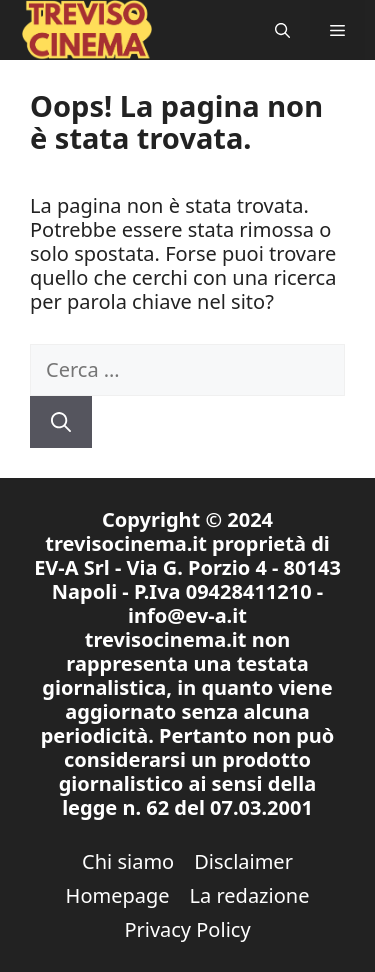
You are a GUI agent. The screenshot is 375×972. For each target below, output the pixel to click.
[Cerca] (61, 422)
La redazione (250, 895)
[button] (282, 30)
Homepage (118, 895)
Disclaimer (243, 861)
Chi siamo (128, 861)
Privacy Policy (187, 929)
